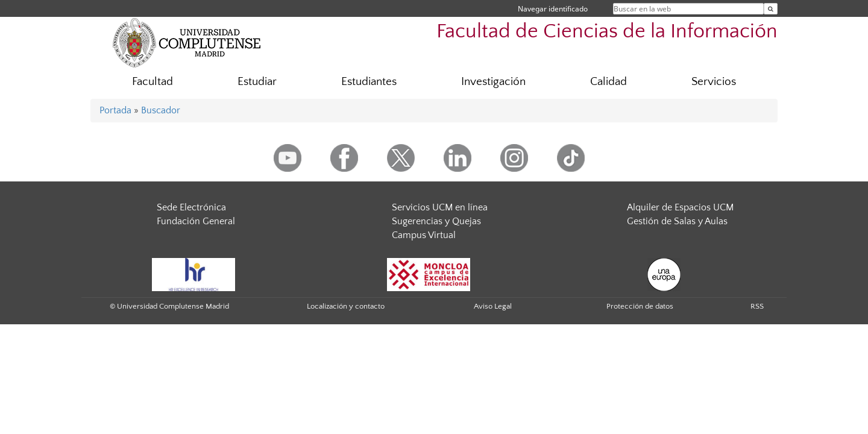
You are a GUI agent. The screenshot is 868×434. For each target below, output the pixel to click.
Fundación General (196, 221)
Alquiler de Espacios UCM (680, 207)
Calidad (609, 82)
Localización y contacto (346, 306)
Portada (115, 110)
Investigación (493, 82)
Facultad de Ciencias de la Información (607, 32)
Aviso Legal (493, 306)
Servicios (714, 82)
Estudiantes (369, 82)
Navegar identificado (553, 9)
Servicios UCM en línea (440, 207)
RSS (757, 306)
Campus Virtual (424, 235)
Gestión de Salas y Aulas (677, 221)
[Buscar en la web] (771, 9)
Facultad (153, 82)
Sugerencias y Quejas (436, 221)
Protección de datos (640, 306)
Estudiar (257, 82)
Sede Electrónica (191, 207)
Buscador (161, 110)
